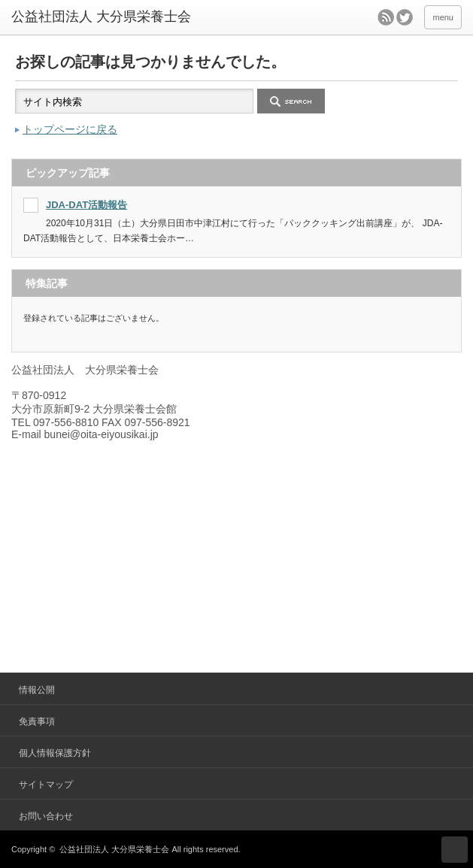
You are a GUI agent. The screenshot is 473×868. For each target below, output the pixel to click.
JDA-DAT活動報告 (86, 205)
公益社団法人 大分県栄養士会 (114, 849)
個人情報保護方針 (55, 753)
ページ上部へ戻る (455, 850)
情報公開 (37, 690)
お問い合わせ (46, 816)
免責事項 (37, 721)
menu (443, 17)
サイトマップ (46, 785)
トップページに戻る (70, 129)
